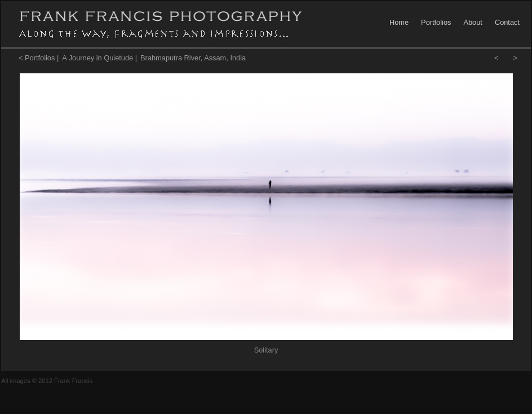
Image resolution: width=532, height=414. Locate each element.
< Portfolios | (39, 58)
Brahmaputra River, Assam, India (193, 58)
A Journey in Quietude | (99, 58)
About (473, 22)
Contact (507, 22)
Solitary (266, 350)
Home (399, 22)
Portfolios (436, 22)
